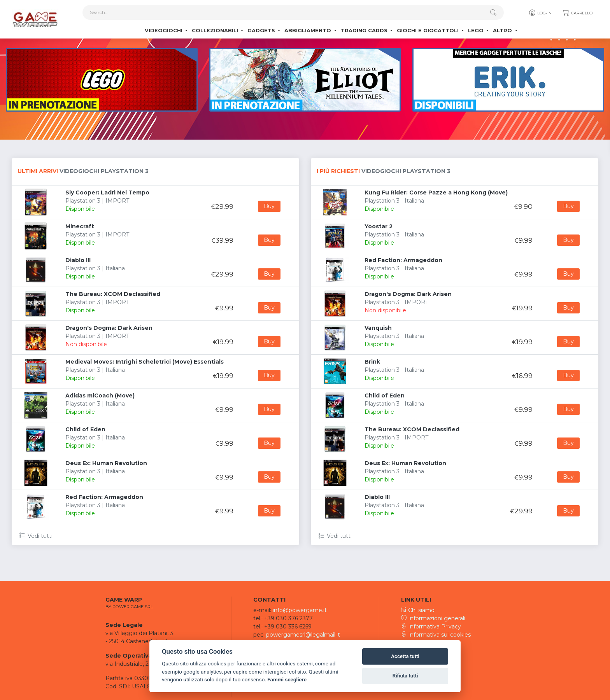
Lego (477, 31)
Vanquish (378, 328)
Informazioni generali (433, 618)
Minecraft (80, 226)
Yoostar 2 (379, 226)
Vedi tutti (36, 536)
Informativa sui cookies (436, 635)
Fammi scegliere (287, 679)
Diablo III (78, 260)
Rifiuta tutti (405, 676)
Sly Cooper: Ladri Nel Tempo (107, 192)
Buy (269, 206)
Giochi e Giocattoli (429, 31)
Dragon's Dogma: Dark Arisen (109, 328)
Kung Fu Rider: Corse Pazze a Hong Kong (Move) (436, 192)
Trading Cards (365, 31)
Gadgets (262, 31)
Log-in (540, 14)
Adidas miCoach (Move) (100, 395)
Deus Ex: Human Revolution (106, 463)
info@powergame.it (300, 610)
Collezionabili (216, 31)
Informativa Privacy (431, 626)
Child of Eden (85, 429)
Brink (372, 362)
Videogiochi (164, 31)
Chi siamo (418, 610)
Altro (503, 31)
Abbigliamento (309, 31)
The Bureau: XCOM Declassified (113, 294)
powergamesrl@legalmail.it (303, 635)
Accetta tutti (405, 656)
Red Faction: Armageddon (104, 497)
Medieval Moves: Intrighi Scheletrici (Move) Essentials (145, 362)
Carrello (577, 14)
